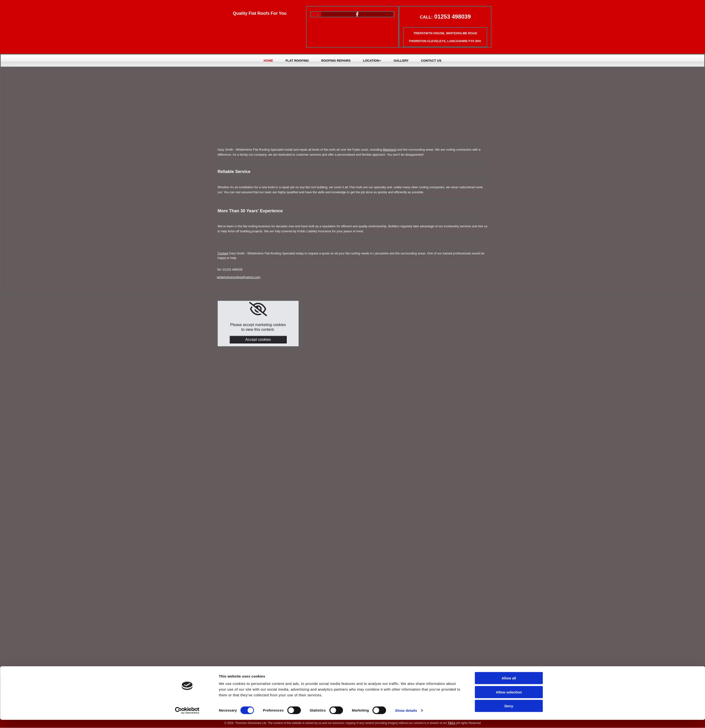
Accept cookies (258, 340)
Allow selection (509, 700)
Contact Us (430, 61)
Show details (406, 719)
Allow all (509, 686)
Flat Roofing (298, 61)
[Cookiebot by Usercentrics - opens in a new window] (187, 719)
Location (371, 61)
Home (269, 61)
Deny (509, 714)
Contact (223, 253)
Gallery (401, 61)
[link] (258, 309)
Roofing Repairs (336, 61)
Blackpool (390, 150)
